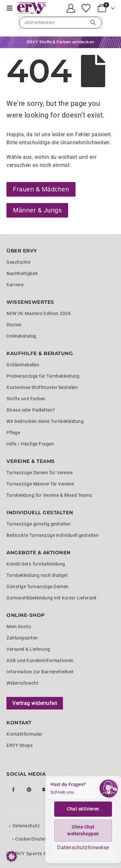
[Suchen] (93, 23)
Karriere (15, 285)
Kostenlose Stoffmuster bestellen (42, 387)
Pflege (13, 433)
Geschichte (18, 262)
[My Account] (71, 8)
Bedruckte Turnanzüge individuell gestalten (53, 535)
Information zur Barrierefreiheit (40, 672)
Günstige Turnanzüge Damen (38, 587)
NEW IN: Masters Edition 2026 (39, 313)
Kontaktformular (25, 734)
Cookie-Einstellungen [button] (38, 839)
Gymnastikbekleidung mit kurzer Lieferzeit (52, 598)
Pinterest (29, 790)
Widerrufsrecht (22, 683)
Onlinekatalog (21, 336)
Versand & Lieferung (28, 649)
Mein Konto (19, 627)
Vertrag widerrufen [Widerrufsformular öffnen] (35, 703)
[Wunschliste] (86, 8)
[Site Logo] (32, 8)
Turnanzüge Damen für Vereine (40, 473)
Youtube (45, 790)
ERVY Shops (20, 745)
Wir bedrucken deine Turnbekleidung (45, 421)
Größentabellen (23, 365)
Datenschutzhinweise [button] (83, 848)
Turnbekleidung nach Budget (37, 575)
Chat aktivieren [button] (83, 809)
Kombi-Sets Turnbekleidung (36, 564)
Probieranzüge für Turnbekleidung (43, 376)
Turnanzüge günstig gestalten (39, 524)
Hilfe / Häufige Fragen (30, 444)
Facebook (14, 790)
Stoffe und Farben (26, 399)
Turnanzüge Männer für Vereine (40, 484)
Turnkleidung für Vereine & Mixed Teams (49, 495)
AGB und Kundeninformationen (40, 660)
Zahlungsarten (22, 638)
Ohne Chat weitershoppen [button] (83, 830)
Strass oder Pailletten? (31, 410)
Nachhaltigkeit (22, 273)
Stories (14, 325)
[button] (12, 8)
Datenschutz (26, 826)
